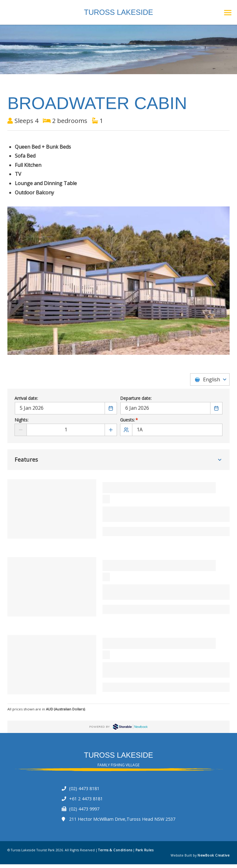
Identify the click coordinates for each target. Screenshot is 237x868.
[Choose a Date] (111, 409)
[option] (118, 281)
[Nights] (66, 430)
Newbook (130, 727)
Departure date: (136, 399)
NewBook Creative (214, 856)
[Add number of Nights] (111, 430)
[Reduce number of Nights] (21, 430)
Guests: (129, 420)
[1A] (171, 430)
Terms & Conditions (115, 850)
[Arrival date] (60, 409)
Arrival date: (26, 399)
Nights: (21, 420)
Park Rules (144, 850)
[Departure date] (165, 409)
